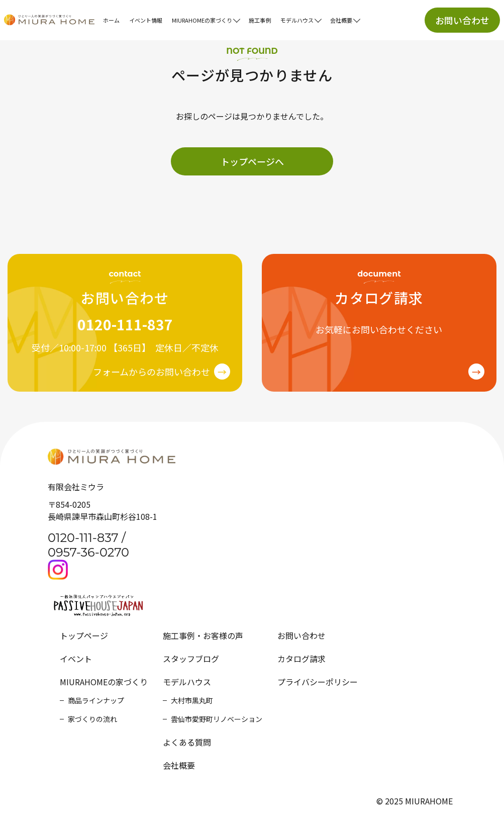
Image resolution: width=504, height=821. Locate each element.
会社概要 (179, 765)
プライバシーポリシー (318, 682)
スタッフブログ (191, 659)
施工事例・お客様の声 (203, 635)
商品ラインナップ (96, 700)
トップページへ (252, 161)
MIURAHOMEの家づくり (104, 682)
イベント (76, 659)
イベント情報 (146, 20)
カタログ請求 (301, 659)
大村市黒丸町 (192, 700)
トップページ (84, 635)
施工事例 (260, 20)
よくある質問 (187, 742)
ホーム (111, 20)
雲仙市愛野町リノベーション (217, 719)
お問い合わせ (462, 20)
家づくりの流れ (92, 719)
